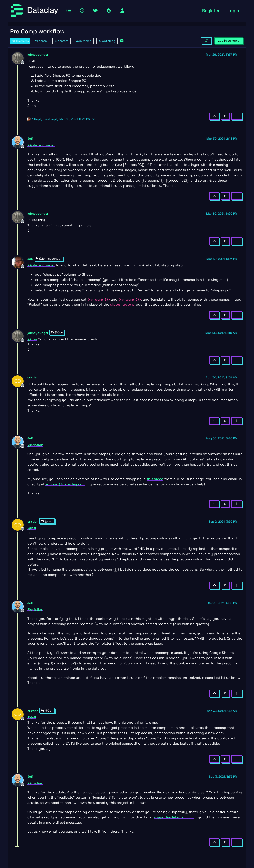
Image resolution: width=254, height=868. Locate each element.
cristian (33, 377)
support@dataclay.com (65, 484)
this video (155, 479)
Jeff (30, 139)
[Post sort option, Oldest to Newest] (206, 41)
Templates (20, 41)
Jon (30, 259)
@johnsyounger (48, 259)
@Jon (57, 332)
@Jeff (47, 521)
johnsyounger (38, 55)
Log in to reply (229, 41)
